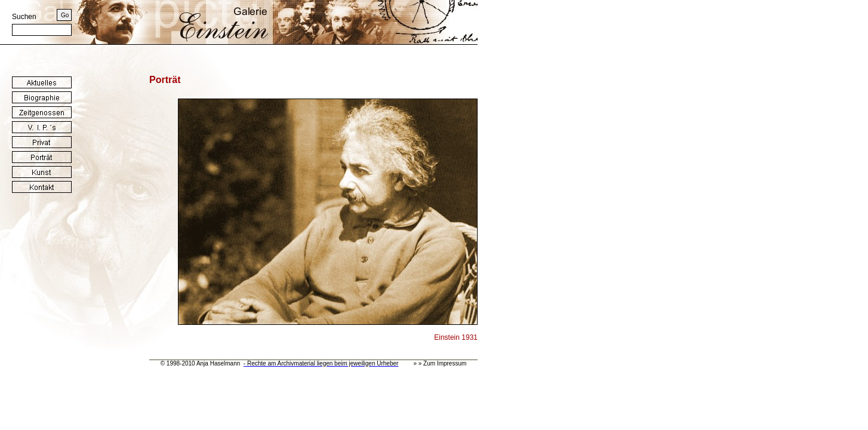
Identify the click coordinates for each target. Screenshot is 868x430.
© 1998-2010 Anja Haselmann (201, 363)
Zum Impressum (445, 363)
